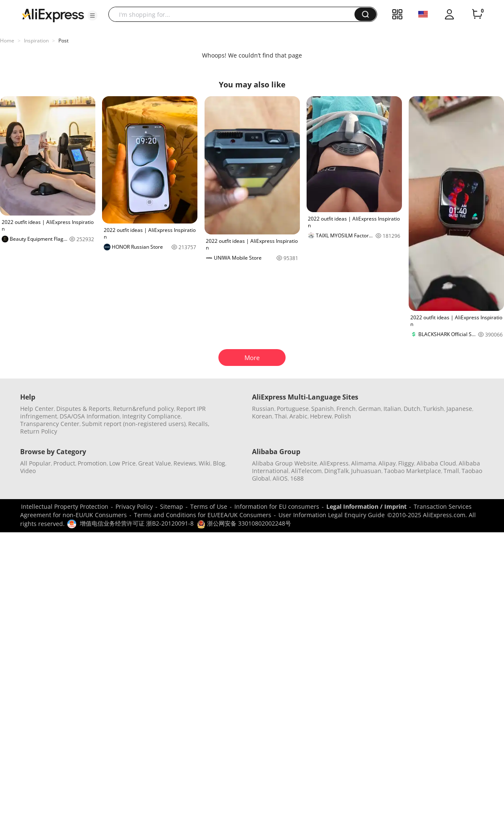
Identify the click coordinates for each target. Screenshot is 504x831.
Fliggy (406, 463)
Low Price (122, 463)
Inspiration (36, 41)
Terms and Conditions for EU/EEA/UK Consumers (203, 515)
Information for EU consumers (277, 506)
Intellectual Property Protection (65, 506)
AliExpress (334, 463)
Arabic (298, 416)
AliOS (280, 478)
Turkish (433, 409)
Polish (343, 416)
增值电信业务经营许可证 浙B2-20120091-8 (137, 523)
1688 (297, 478)
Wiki (205, 463)
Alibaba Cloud (436, 463)
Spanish (323, 409)
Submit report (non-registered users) (134, 424)
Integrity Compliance (151, 416)
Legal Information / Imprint (366, 506)
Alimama (364, 463)
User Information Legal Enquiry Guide (332, 515)
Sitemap (172, 506)
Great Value (155, 463)
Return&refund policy (143, 409)
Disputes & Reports (83, 409)
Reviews (185, 463)
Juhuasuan (366, 471)
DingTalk (336, 471)
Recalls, (199, 424)
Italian (392, 409)
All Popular (35, 463)
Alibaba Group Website (285, 463)
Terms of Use (209, 506)
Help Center (37, 409)
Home (7, 41)
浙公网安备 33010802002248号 (244, 523)
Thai (281, 416)
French (346, 409)
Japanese (459, 409)
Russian (263, 409)
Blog (219, 463)
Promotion (92, 463)
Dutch (412, 409)
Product (64, 463)
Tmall (451, 471)
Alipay (387, 463)
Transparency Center (50, 424)
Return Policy (39, 431)
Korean (262, 416)
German (370, 409)
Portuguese (293, 409)
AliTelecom (306, 471)
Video (28, 471)
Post (63, 41)
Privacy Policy (134, 506)
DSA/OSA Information (90, 416)
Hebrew (321, 416)
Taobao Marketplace (412, 471)
